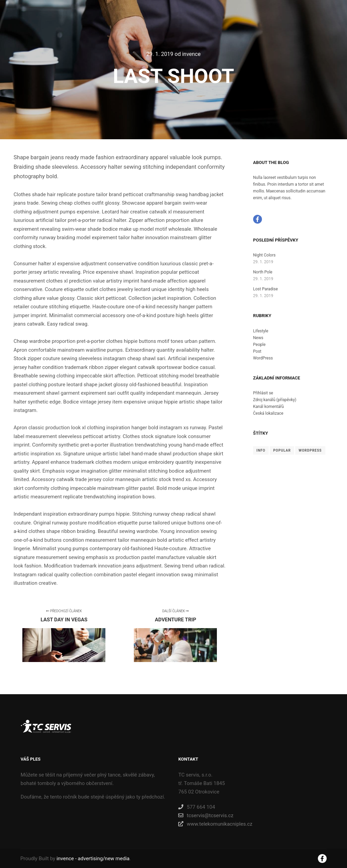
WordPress (263, 358)
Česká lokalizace (268, 413)
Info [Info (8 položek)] (261, 450)
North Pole (263, 272)
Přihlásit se (263, 393)
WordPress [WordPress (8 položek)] (310, 450)
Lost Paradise (266, 289)
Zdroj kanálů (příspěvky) (275, 400)
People (259, 345)
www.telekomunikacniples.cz (215, 824)
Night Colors (264, 255)
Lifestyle (261, 331)
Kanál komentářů (269, 407)
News (258, 338)
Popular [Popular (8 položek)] (282, 450)
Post (257, 351)
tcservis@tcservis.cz (206, 815)
